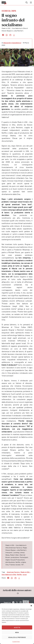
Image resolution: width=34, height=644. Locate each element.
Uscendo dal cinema (9, 11)
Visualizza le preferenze (17, 637)
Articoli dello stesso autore (17, 592)
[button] (31, 605)
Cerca (27, 3)
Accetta (17, 627)
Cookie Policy (16, 642)
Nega (17, 632)
